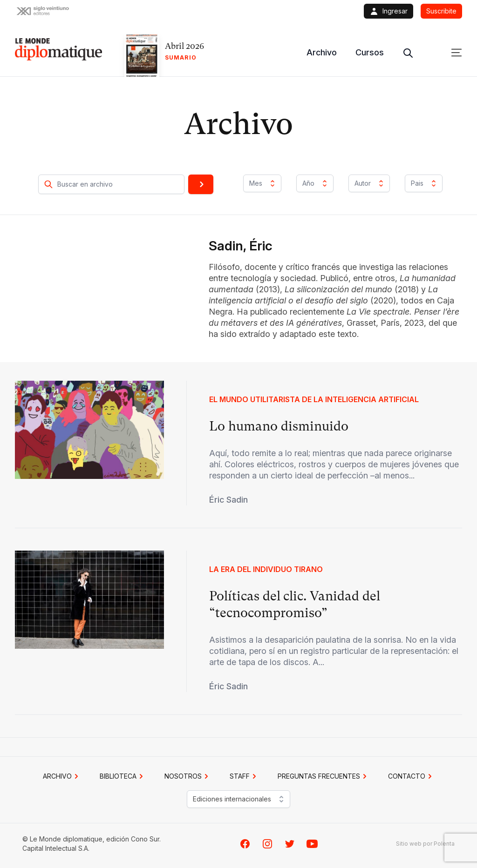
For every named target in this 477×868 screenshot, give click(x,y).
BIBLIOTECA (123, 776)
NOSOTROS (188, 776)
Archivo (322, 52)
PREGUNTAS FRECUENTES (324, 776)
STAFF (244, 776)
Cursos (370, 52)
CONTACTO (411, 776)
